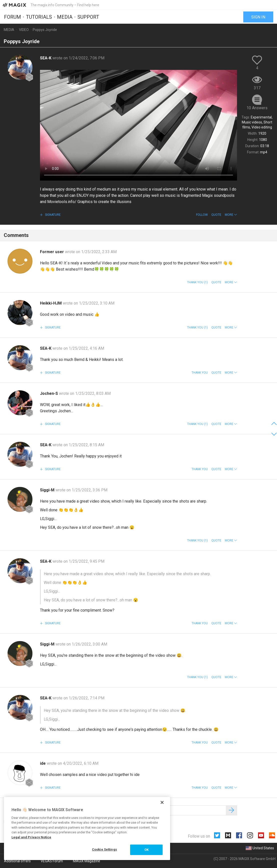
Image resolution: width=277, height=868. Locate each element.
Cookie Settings (104, 849)
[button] (231, 215)
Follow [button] (202, 215)
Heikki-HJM (51, 303)
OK (146, 850)
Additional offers (17, 861)
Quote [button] (216, 215)
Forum (12, 17)
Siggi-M (48, 490)
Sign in (258, 17)
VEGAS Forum (52, 861)
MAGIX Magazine (87, 861)
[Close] (162, 802)
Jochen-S (49, 393)
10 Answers (257, 108)
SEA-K (46, 58)
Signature (52, 215)
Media (65, 17)
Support (88, 17)
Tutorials (39, 17)
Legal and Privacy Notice (31, 837)
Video (24, 30)
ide (43, 763)
